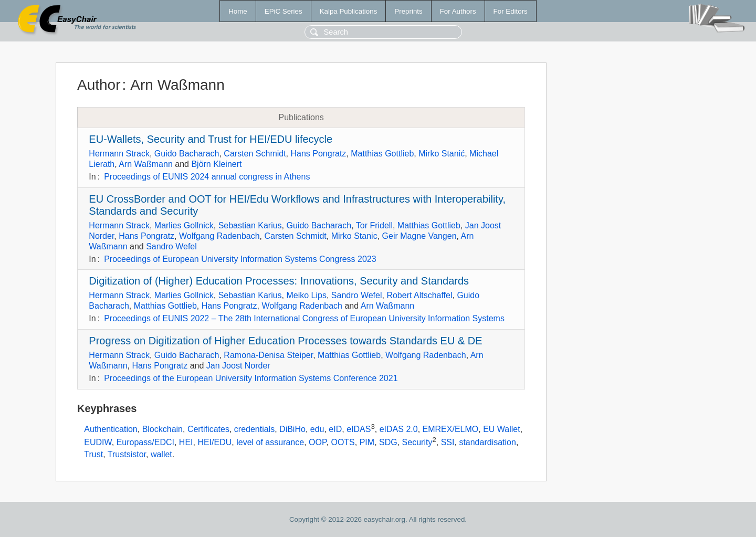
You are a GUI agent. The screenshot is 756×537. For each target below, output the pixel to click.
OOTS (343, 443)
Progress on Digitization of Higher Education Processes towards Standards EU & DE (285, 341)
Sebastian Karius (250, 225)
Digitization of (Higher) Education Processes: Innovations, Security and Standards (279, 281)
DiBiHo (292, 429)
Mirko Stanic (354, 236)
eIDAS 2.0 (399, 429)
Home (238, 11)
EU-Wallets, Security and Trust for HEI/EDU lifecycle (211, 139)
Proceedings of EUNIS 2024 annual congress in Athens (207, 177)
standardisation (487, 443)
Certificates (208, 429)
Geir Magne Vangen (419, 236)
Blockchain (162, 429)
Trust (93, 454)
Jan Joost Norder (238, 366)
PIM (367, 443)
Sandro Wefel (171, 246)
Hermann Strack (119, 154)
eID (335, 429)
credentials (254, 429)
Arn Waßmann (146, 164)
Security (417, 443)
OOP (318, 443)
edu (317, 429)
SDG (388, 443)
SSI (448, 443)
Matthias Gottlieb (382, 154)
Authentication (111, 429)
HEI (186, 443)
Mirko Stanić (442, 154)
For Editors (511, 11)
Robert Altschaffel (419, 295)
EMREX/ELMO (451, 429)
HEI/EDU (214, 443)
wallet (161, 454)
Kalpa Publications (349, 11)
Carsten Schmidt (255, 154)
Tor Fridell (374, 225)
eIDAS (359, 429)
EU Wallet (502, 429)
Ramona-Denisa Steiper (268, 355)
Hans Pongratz (319, 154)
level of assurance (270, 443)
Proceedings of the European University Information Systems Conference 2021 (251, 378)
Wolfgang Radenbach (219, 236)
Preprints (408, 11)
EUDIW (98, 443)
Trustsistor (127, 454)
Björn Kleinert (216, 164)
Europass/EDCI (145, 443)
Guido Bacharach (187, 154)
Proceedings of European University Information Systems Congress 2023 (240, 259)
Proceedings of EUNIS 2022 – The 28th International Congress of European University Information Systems (304, 318)
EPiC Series (283, 11)
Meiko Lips (306, 295)
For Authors (458, 11)
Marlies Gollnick (184, 225)
